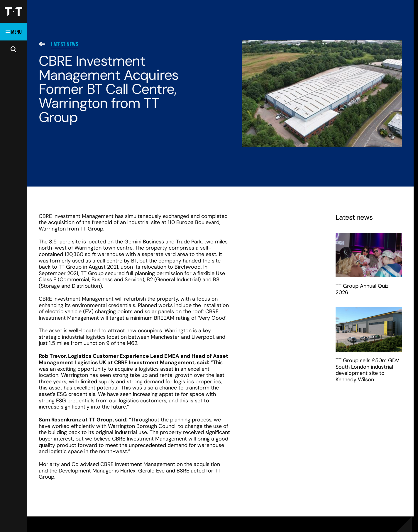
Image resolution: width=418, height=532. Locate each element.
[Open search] (13, 49)
